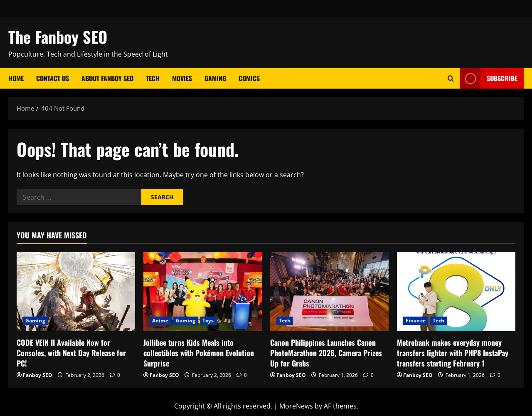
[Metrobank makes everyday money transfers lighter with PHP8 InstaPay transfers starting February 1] (456, 292)
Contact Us (53, 78)
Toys (208, 321)
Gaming (215, 78)
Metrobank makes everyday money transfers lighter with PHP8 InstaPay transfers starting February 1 (453, 353)
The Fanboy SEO (58, 37)
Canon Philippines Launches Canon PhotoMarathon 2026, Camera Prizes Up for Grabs (326, 353)
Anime (160, 321)
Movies (182, 78)
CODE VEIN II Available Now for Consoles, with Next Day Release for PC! (71, 353)
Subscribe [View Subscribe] (489, 78)
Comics (249, 78)
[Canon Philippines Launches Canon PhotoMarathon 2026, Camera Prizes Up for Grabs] (329, 292)
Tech (153, 78)
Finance (416, 321)
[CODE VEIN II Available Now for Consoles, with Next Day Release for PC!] (76, 292)
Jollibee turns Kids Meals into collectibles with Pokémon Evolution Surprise (199, 353)
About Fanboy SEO (107, 78)
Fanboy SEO (38, 375)
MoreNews (296, 406)
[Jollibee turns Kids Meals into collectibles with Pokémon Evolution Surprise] (203, 292)
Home (16, 78)
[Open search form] (451, 78)
